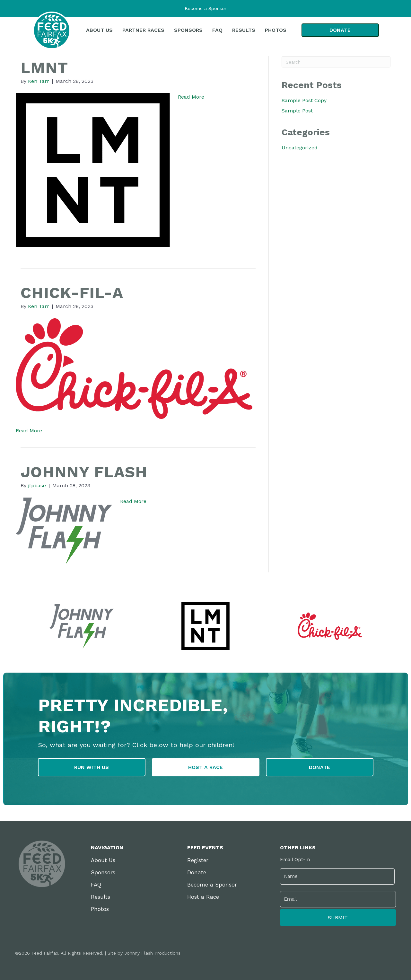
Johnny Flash (91, 471)
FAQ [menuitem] (96, 886)
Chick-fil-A (77, 292)
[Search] (336, 62)
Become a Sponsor (205, 8)
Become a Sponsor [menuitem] (212, 886)
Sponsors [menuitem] (103, 873)
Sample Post (297, 111)
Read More (191, 97)
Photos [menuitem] (100, 910)
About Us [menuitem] (103, 861)
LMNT (47, 67)
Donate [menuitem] (197, 873)
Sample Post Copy (304, 100)
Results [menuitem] (101, 898)
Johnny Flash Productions (152, 952)
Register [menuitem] (198, 861)
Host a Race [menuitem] (203, 898)
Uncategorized (300, 148)
